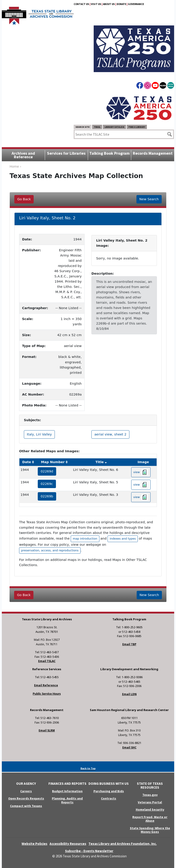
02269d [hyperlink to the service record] (47, 471)
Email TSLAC (47, 661)
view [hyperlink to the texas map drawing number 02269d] (141, 472)
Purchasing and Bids (109, 791)
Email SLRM (47, 730)
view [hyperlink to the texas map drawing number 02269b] (141, 497)
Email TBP (129, 644)
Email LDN (129, 694)
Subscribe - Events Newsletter (89, 851)
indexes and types (123, 539)
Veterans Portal (150, 802)
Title (100, 462)
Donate (121, 4)
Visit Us (96, 4)
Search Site (83, 127)
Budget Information (67, 791)
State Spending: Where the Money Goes (150, 830)
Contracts (109, 798)
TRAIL (97, 127)
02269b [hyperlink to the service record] (47, 496)
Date (27, 462)
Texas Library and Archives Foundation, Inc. (123, 844)
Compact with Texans (26, 806)
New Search (149, 199)
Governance (136, 4)
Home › (15, 166)
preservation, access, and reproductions (50, 550)
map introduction (85, 539)
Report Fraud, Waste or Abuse (150, 819)
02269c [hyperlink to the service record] (47, 484)
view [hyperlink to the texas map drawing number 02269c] (141, 485)
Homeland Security (150, 809)
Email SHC (129, 747)
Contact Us (81, 4)
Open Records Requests (26, 798)
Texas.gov (150, 795)
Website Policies (34, 844)
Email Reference (46, 685)
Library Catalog (114, 127)
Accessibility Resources (68, 844)
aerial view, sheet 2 (110, 434)
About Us (109, 4)
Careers (26, 791)
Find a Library (137, 127)
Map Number (53, 462)
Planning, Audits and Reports (67, 800)
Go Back (24, 199)
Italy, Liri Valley (39, 434)
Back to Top (88, 768)
